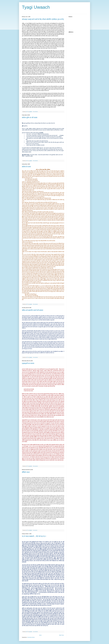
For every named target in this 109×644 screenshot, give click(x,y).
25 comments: (35, 304)
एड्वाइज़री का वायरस (28, 363)
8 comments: (35, 530)
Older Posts (61, 635)
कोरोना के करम (26, 167)
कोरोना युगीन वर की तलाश (30, 118)
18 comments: (35, 161)
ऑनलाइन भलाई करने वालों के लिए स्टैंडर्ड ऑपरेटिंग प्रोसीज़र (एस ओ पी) (43, 19)
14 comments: (35, 357)
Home (40, 635)
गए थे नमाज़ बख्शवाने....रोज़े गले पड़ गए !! (34, 536)
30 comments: (35, 466)
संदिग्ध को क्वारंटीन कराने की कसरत (33, 310)
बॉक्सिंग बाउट (26, 472)
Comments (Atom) (31, 637)
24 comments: (35, 112)
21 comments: (35, 632)
